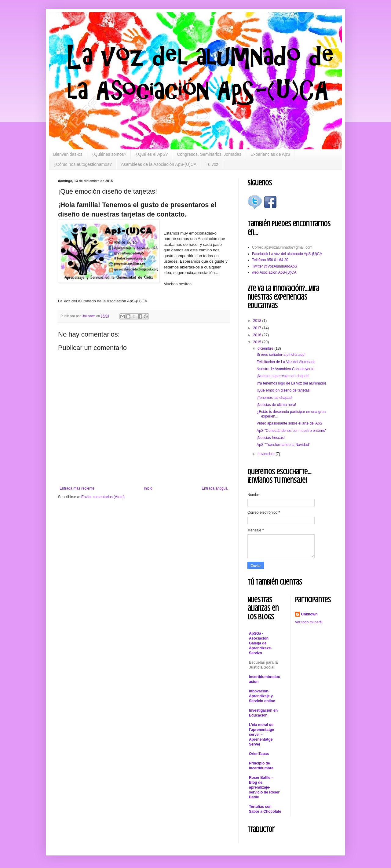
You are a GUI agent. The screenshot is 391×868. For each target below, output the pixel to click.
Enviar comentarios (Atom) (103, 497)
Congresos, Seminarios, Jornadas (209, 154)
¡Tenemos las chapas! (274, 398)
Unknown (309, 614)
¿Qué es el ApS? (152, 154)
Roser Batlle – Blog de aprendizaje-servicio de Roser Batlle (264, 787)
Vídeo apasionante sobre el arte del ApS (289, 423)
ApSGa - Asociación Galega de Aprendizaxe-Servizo (260, 643)
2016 (258, 335)
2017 (258, 328)
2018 (258, 321)
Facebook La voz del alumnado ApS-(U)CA (287, 254)
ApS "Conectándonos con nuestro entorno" (292, 431)
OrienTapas (259, 754)
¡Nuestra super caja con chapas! (283, 376)
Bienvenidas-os (68, 154)
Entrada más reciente (77, 488)
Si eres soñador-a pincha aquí (281, 355)
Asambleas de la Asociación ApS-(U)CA (159, 164)
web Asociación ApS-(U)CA (274, 272)
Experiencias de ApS (270, 154)
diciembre (266, 348)
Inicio (148, 488)
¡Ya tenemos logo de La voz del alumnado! (291, 383)
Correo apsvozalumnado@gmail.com (282, 247)
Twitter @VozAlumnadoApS (275, 266)
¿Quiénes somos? (109, 154)
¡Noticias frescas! (271, 438)
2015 (258, 342)
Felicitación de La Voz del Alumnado (286, 362)
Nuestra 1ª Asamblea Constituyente (285, 369)
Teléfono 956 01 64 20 (270, 260)
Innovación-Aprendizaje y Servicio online (262, 696)
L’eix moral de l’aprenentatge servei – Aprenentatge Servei (261, 735)
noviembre (267, 454)
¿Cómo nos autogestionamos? (83, 164)
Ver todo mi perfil (309, 622)
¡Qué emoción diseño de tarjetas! (284, 390)
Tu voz (212, 164)
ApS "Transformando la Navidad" (283, 445)
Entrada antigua (215, 488)
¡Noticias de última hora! (276, 405)
